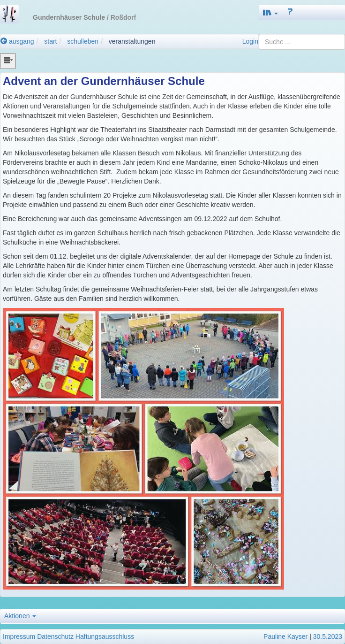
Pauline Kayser (285, 636)
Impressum (19, 636)
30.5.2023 (328, 636)
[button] (270, 12)
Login (250, 41)
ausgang (17, 41)
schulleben (83, 41)
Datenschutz (55, 636)
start (50, 41)
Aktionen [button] (20, 616)
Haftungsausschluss (105, 636)
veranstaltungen (132, 41)
